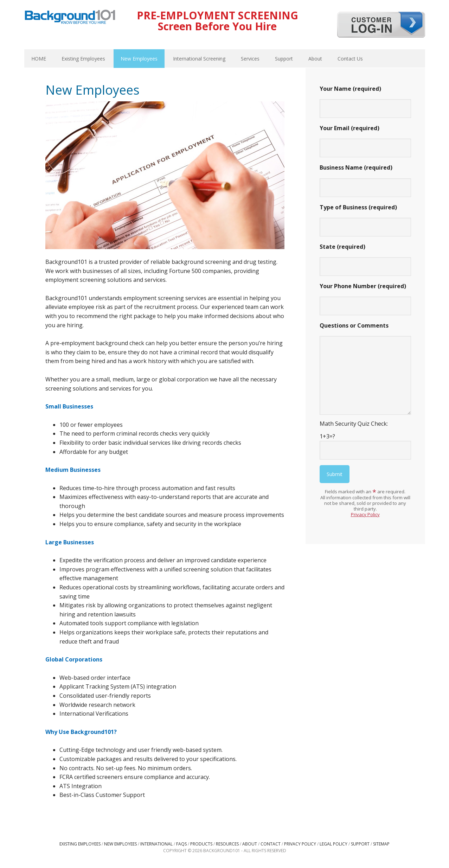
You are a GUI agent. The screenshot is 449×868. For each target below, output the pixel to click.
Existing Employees (80, 844)
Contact (271, 844)
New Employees (120, 844)
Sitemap (381, 844)
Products (201, 844)
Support (360, 844)
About (250, 844)
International (156, 844)
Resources (227, 844)
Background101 (70, 18)
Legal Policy (333, 844)
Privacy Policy (365, 514)
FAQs (181, 844)
